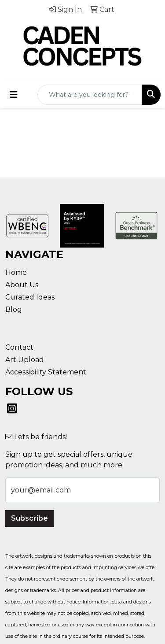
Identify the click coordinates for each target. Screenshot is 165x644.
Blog (14, 309)
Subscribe (29, 518)
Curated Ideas (30, 297)
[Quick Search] (90, 95)
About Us (22, 285)
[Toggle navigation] (14, 95)
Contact (19, 347)
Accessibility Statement (46, 372)
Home (16, 272)
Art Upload (25, 360)
